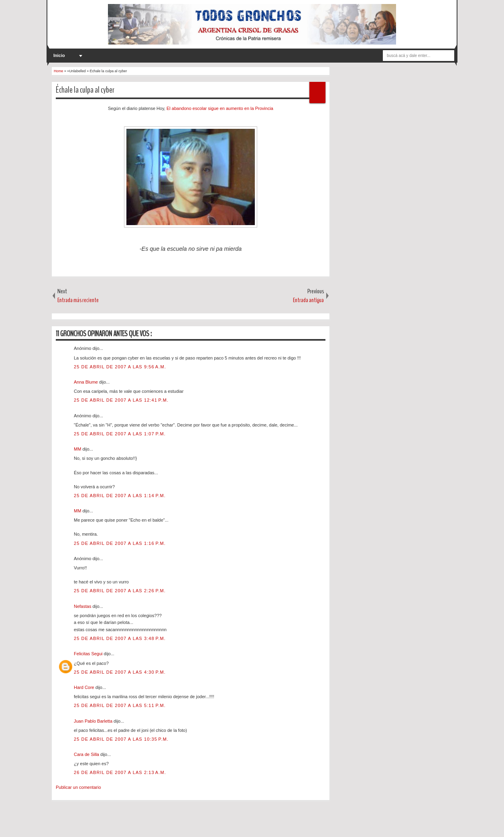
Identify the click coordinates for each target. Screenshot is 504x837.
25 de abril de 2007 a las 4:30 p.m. (120, 672)
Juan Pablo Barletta (94, 721)
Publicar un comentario (78, 787)
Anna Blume (86, 382)
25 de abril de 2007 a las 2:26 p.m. (120, 591)
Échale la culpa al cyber (85, 90)
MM (78, 449)
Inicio (59, 55)
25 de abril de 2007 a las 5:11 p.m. (120, 705)
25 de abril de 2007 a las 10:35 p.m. (121, 739)
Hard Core (85, 687)
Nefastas (83, 606)
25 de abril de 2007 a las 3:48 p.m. (120, 638)
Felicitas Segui (89, 654)
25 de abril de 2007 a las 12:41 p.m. (121, 400)
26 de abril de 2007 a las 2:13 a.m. (120, 772)
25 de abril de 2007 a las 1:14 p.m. (120, 496)
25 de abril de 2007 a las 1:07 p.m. (120, 434)
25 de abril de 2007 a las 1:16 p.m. (120, 543)
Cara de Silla (87, 754)
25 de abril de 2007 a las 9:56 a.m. (120, 367)
